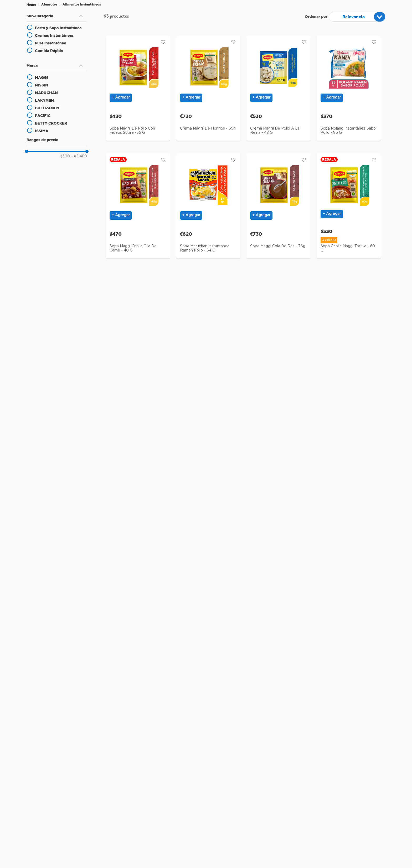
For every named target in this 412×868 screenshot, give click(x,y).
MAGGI (42, 78)
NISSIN (42, 85)
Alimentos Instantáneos (82, 4)
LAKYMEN (44, 100)
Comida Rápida (49, 51)
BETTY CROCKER (51, 123)
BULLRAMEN (47, 108)
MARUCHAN (46, 93)
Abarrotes (49, 4)
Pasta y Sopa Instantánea (58, 28)
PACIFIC (43, 116)
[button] (57, 16)
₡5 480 (79, 156)
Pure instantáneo (51, 43)
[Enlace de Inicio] (31, 5)
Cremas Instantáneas (54, 35)
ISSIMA (42, 131)
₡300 (65, 156)
